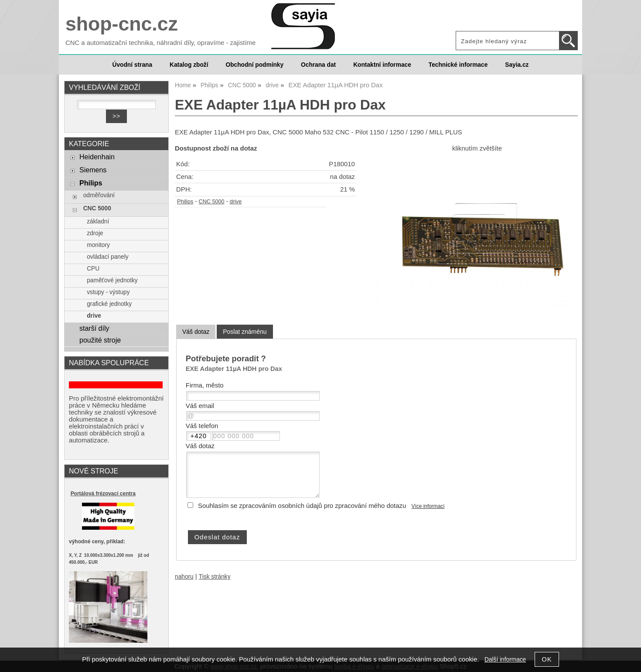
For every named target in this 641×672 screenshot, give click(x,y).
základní (98, 221)
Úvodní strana (132, 65)
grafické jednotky (109, 304)
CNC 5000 (212, 202)
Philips (185, 202)
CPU (93, 269)
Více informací (428, 506)
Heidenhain (97, 157)
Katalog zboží (189, 65)
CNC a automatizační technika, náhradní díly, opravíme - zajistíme (160, 43)
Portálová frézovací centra (103, 494)
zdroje (95, 233)
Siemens (93, 170)
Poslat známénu (245, 332)
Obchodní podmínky (254, 65)
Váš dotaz (196, 332)
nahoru (184, 577)
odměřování (99, 195)
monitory (98, 245)
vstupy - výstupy (108, 292)
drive (236, 202)
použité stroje (100, 340)
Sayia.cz (517, 65)
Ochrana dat (318, 65)
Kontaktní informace (382, 65)
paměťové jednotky (112, 280)
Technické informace (458, 65)
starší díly (94, 328)
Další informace (505, 660)
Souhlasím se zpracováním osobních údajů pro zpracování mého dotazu (302, 506)
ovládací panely (107, 257)
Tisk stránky (215, 577)
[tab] (196, 332)
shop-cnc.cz (122, 24)
